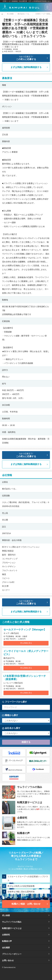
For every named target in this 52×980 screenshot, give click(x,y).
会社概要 (26, 948)
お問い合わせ (26, 960)
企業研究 (26, 935)
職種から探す (10, 715)
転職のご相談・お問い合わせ (30, 904)
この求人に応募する (26, 58)
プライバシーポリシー (26, 954)
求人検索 (26, 915)
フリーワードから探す (15, 702)
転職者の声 (26, 941)
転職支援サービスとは (26, 928)
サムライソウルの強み (26, 922)
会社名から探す (11, 728)
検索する (26, 742)
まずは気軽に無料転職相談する (30, 67)
